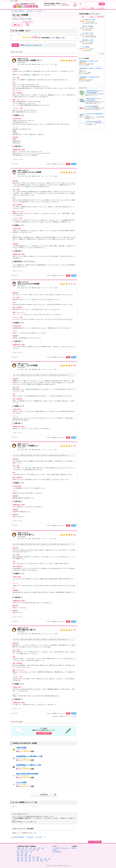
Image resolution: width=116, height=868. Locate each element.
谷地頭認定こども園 (87, 40)
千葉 (31, 852)
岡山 (26, 859)
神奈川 (23, 852)
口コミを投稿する (44, 733)
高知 (49, 859)
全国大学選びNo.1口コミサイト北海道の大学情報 (94, 99)
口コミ (35, 807)
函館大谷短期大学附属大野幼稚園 (27, 774)
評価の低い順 (38, 45)
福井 (34, 850)
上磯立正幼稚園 (21, 748)
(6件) (93, 28)
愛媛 (45, 859)
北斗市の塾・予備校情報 (92, 106)
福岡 (18, 861)
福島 (43, 848)
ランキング (101, 8)
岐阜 (22, 855)
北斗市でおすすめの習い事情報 (94, 121)
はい (68, 164)
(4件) (93, 49)
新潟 (18, 850)
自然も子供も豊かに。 (27, 535)
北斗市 (18, 19)
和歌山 (38, 857)
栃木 (26, 854)
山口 (34, 859)
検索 (92, 8)
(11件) (93, 21)
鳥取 (18, 859)
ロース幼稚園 (86, 47)
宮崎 (38, 861)
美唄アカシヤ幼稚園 (87, 26)
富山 (26, 850)
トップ (84, 8)
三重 (30, 855)
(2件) (92, 80)
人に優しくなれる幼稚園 (28, 365)
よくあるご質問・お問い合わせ (61, 848)
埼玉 (27, 852)
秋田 (35, 848)
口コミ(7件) (28, 24)
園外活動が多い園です (27, 630)
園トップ (17, 25)
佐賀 (22, 861)
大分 (34, 861)
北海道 (14, 19)
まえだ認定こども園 (87, 33)
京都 (26, 857)
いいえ (74, 164)
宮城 (31, 848)
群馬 (22, 854)
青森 (23, 848)
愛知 (18, 855)
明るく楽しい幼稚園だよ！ (28, 446)
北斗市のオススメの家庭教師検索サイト (95, 115)
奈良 (34, 857)
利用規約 (55, 850)
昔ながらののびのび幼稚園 (28, 284)
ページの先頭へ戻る (95, 842)
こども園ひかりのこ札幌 (89, 19)
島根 (22, 859)
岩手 (27, 848)
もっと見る (101, 53)
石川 (30, 850)
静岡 (26, 855)
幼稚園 (30, 19)
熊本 (30, 861)
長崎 (26, 861)
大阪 (18, 857)
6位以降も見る (44, 795)
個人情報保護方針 (57, 852)
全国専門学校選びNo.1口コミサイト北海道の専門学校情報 (95, 92)
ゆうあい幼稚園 (21, 782)
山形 (39, 848)
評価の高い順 (29, 45)
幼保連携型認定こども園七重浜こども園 (29, 756)
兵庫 (22, 857)
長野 (22, 850)
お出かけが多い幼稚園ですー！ (30, 60)
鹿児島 (42, 861)
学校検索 (102, 4)
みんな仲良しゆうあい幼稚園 (29, 172)
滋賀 (30, 857)
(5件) (93, 42)
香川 (41, 859)
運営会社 (74, 848)
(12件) (92, 64)
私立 (26, 19)
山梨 (38, 850)
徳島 (38, 859)
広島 (30, 859)
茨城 (18, 854)
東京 (18, 852)
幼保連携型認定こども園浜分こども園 (28, 765)
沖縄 (46, 861)
